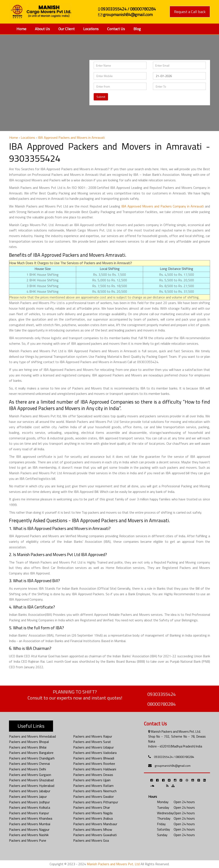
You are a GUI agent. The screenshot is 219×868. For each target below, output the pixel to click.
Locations (91, 29)
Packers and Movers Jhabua (93, 818)
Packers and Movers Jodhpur (29, 802)
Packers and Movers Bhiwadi (94, 758)
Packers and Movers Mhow (93, 829)
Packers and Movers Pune (28, 840)
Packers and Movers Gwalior (93, 796)
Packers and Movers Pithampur (96, 802)
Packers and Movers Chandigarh (32, 758)
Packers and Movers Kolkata (30, 807)
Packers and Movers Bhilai (28, 747)
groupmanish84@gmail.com (173, 766)
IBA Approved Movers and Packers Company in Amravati (163, 206)
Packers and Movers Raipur (93, 736)
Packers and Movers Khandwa (31, 818)
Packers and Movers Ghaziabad (31, 780)
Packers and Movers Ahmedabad (32, 736)
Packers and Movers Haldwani (95, 769)
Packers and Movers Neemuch (95, 791)
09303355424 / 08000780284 (174, 757)
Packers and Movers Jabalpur (30, 791)
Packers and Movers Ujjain (92, 780)
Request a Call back (190, 12)
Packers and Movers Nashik (29, 835)
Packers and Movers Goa (91, 840)
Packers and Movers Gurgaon (30, 775)
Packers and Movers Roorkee (94, 764)
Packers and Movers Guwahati (95, 835)
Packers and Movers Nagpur (29, 829)
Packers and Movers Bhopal (29, 742)
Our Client (67, 29)
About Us (42, 29)
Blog (137, 29)
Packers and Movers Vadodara (95, 753)
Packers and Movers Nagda (93, 813)
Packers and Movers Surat (92, 742)
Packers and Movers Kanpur (29, 813)
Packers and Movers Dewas (93, 775)
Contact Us (116, 29)
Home (21, 29)
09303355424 (161, 694)
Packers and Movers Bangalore (31, 753)
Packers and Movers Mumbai (30, 824)
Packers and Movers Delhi (27, 769)
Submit (101, 97)
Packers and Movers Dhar (92, 807)
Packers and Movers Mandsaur (95, 824)
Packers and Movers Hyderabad (32, 786)
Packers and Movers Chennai (29, 764)
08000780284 (161, 704)
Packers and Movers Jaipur (28, 796)
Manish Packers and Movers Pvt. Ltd (113, 864)
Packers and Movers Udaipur (93, 747)
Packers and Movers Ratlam (93, 786)
